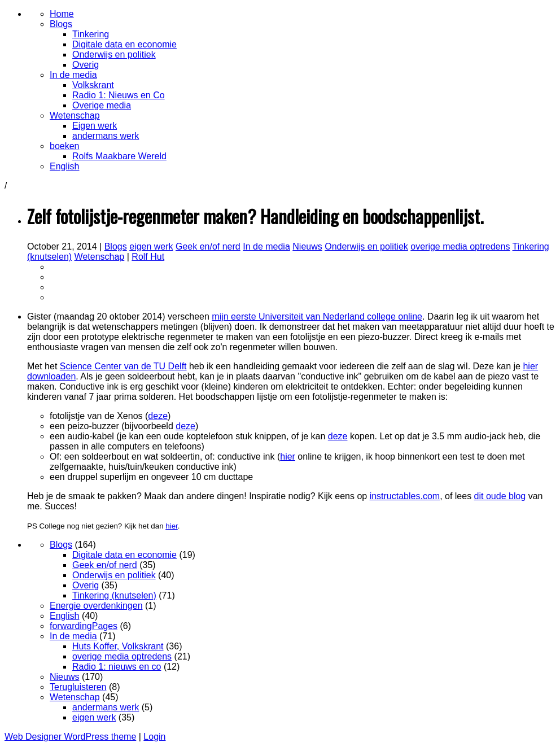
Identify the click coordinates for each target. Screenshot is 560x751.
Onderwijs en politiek (366, 246)
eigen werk (151, 246)
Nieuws (307, 246)
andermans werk (106, 707)
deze (158, 416)
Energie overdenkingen (96, 606)
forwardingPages (84, 626)
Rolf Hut (148, 257)
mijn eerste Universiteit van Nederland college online (317, 316)
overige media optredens (460, 246)
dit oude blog (500, 496)
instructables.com (405, 496)
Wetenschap (100, 257)
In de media (266, 246)
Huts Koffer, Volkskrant (118, 646)
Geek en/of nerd (208, 246)
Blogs (116, 246)
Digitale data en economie (124, 555)
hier (288, 457)
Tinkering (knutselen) (114, 595)
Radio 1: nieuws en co (117, 667)
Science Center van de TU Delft (123, 366)
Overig (86, 585)
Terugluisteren (78, 687)
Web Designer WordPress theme (70, 737)
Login (154, 737)
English (64, 616)
